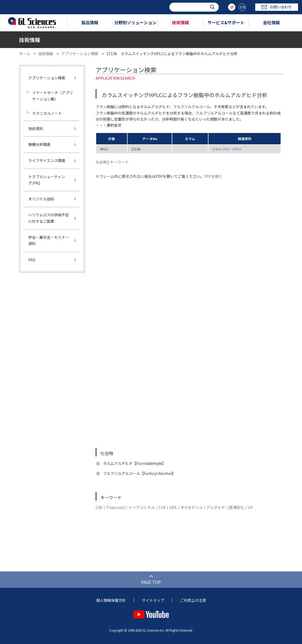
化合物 (101, 162)
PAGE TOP (151, 582)
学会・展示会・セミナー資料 (49, 240)
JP (232, 7)
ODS (173, 507)
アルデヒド (216, 507)
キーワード (119, 162)
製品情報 (90, 22)
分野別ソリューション (135, 22)
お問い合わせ (277, 7)
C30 (99, 507)
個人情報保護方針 (111, 600)
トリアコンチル (142, 507)
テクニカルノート (47, 113)
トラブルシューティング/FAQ (47, 180)
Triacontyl (115, 507)
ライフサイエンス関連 (47, 160)
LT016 (217, 149)
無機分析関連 (39, 144)
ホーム (25, 54)
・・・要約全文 (109, 125)
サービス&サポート (226, 22)
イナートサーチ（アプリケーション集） (53, 96)
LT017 (227, 149)
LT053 (237, 149)
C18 (162, 507)
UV (250, 507)
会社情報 (271, 22)
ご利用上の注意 (193, 600)
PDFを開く (213, 176)
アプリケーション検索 (80, 54)
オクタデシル (192, 507)
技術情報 (180, 22)
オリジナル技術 (41, 199)
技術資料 (36, 128)
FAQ (32, 260)
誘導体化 (236, 507)
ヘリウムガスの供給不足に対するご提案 (49, 218)
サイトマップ (153, 600)
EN (242, 7)
